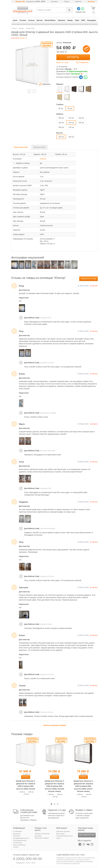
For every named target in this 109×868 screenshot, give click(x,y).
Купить (73, 57)
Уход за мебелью (19, 845)
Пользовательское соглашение (20, 842)
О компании (18, 831)
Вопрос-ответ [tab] (39, 147)
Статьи (16, 847)
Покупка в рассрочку (42, 834)
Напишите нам (87, 835)
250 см (81, 123)
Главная (14, 28)
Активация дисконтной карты (65, 837)
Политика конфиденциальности (21, 837)
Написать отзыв (89, 279)
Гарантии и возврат (42, 838)
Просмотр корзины (63, 831)
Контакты (91, 2)
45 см (61, 108)
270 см (71, 127)
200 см (61, 118)
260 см (61, 127)
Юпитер (43, 159)
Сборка (66, 2)
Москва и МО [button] (20, 2)
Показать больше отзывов (54, 725)
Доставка (54, 2)
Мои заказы (61, 834)
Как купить (17, 834)
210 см (71, 118)
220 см (81, 118)
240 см (71, 137)
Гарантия (78, 2)
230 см (61, 123)
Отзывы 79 (19, 38)
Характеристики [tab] (21, 147)
